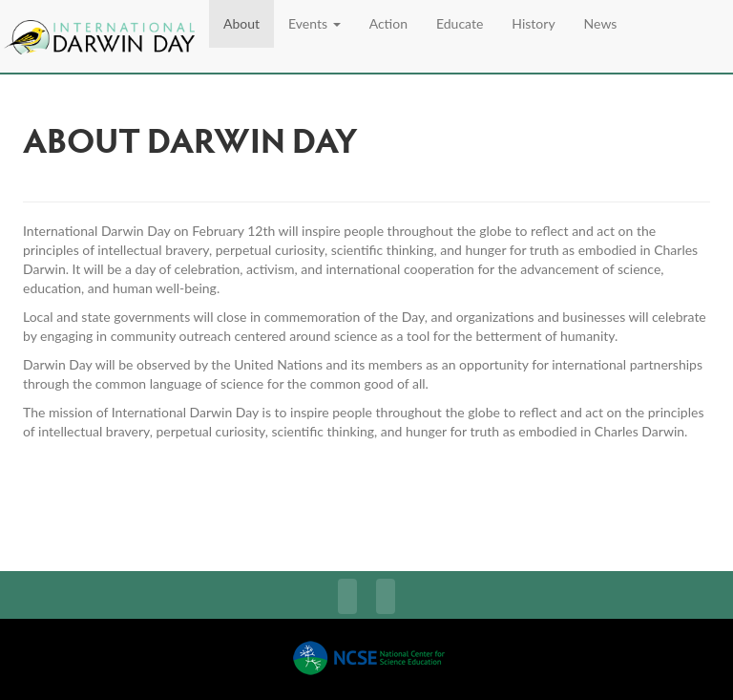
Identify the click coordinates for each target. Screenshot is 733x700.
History (533, 23)
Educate (460, 23)
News (601, 23)
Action (388, 23)
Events (314, 23)
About (241, 23)
